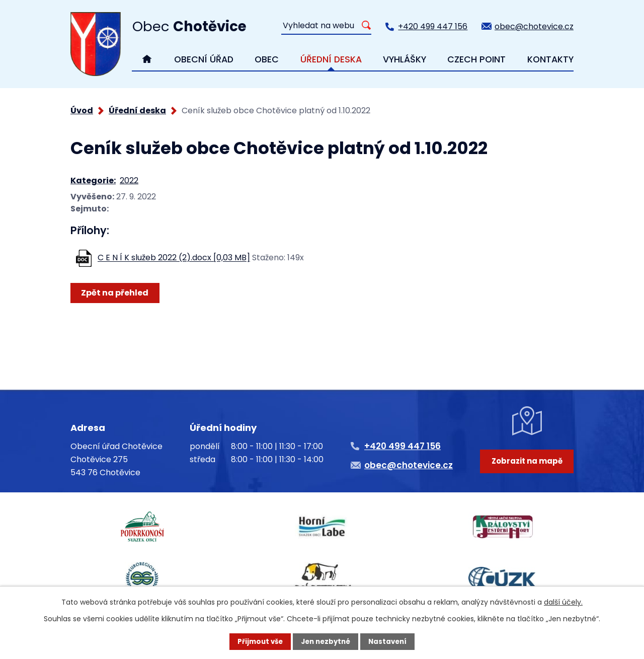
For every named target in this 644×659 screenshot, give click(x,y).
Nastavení (390, 641)
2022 (129, 180)
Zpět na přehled (116, 293)
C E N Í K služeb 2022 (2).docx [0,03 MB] (174, 258)
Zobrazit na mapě (527, 472)
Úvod (82, 111)
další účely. (563, 602)
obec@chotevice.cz (534, 26)
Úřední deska (137, 111)
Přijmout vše (257, 641)
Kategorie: (93, 180)
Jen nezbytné (326, 641)
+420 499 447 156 (433, 26)
